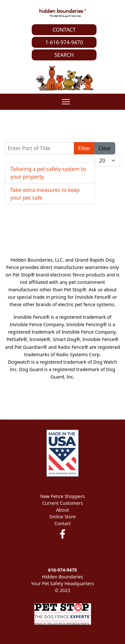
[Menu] (66, 102)
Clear (105, 148)
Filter (84, 148)
